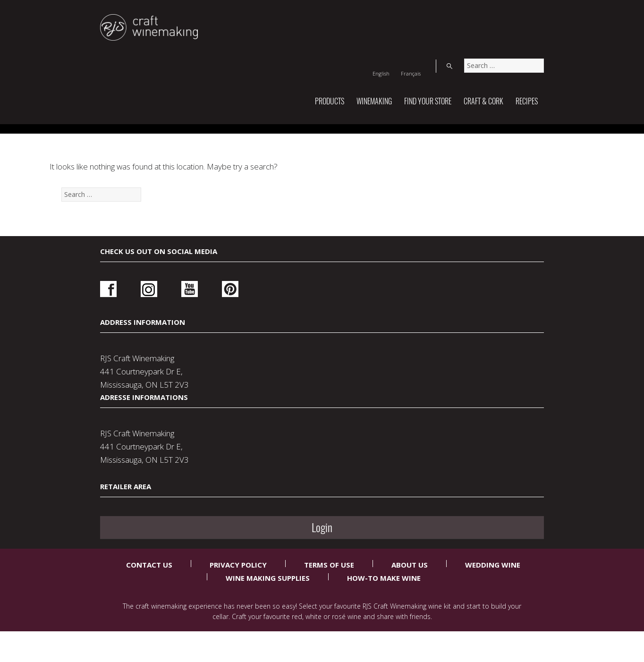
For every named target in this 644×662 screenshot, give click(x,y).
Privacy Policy (238, 586)
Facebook (108, 435)
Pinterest (204, 435)
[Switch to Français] (501, 16)
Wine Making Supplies (268, 599)
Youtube (172, 435)
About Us (410, 586)
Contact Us (149, 586)
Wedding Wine (493, 586)
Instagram (140, 435)
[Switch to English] (471, 16)
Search (534, 16)
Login (458, 438)
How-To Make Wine (384, 599)
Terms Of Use (329, 586)
